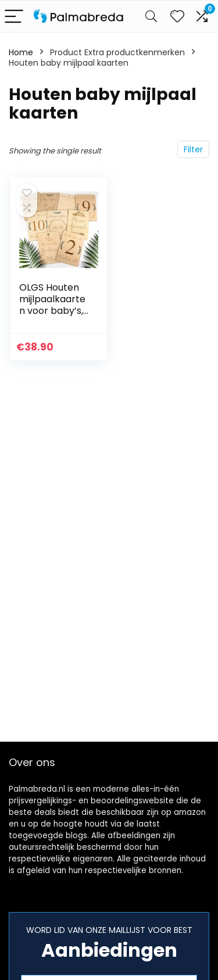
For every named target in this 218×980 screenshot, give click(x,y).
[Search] (151, 17)
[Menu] (14, 17)
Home (21, 52)
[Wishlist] (177, 16)
